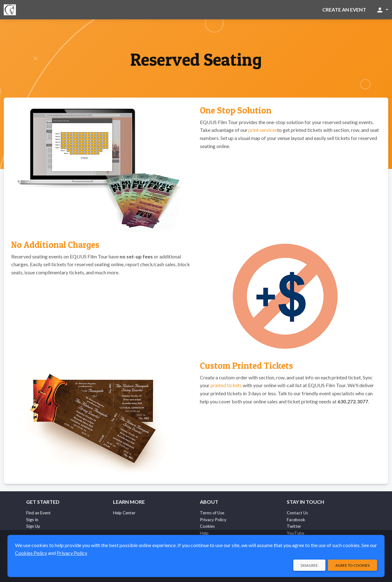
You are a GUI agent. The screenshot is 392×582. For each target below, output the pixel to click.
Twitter (294, 526)
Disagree (309, 565)
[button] (382, 10)
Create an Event (344, 10)
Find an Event (38, 513)
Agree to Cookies (352, 565)
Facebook (296, 520)
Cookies (207, 526)
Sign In (32, 520)
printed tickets (226, 385)
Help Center (124, 513)
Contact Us (297, 513)
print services (263, 130)
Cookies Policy (31, 553)
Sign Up (33, 526)
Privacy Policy (213, 520)
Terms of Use (212, 513)
